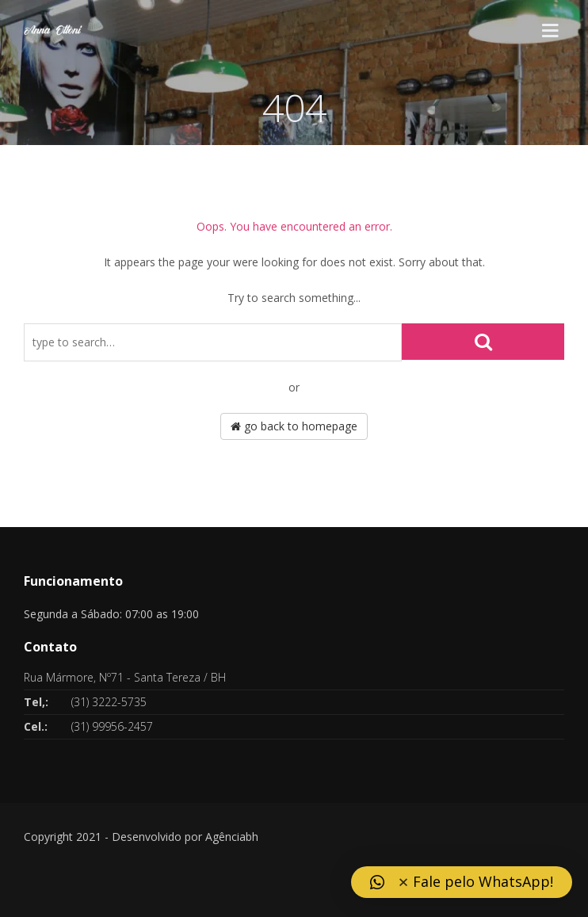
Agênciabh (232, 837)
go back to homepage (294, 426)
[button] (462, 882)
